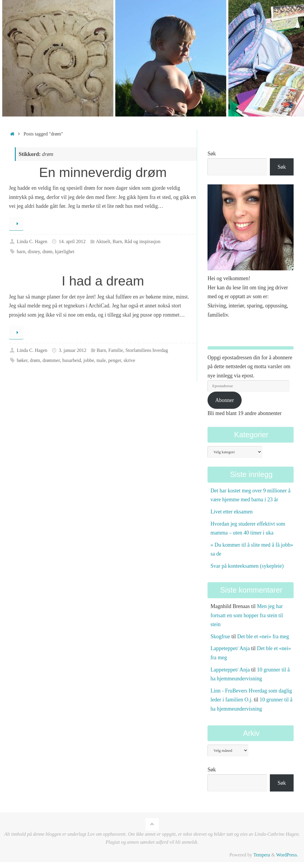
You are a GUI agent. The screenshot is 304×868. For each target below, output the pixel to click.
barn (21, 252)
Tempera (262, 855)
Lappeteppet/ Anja (230, 648)
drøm (47, 252)
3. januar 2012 (73, 350)
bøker (22, 360)
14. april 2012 (72, 242)
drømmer (51, 360)
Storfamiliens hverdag (147, 350)
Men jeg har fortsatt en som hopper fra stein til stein (247, 615)
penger (114, 360)
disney (34, 252)
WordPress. (287, 855)
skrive (129, 360)
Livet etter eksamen (232, 512)
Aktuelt (103, 242)
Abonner (225, 400)
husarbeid (72, 360)
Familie (116, 350)
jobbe (89, 360)
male (101, 360)
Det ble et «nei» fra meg (263, 636)
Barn (117, 242)
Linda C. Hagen (32, 242)
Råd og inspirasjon (142, 242)
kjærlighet (65, 252)
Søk (212, 154)
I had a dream (103, 281)
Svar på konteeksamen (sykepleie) (247, 566)
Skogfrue (220, 636)
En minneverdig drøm (103, 172)
